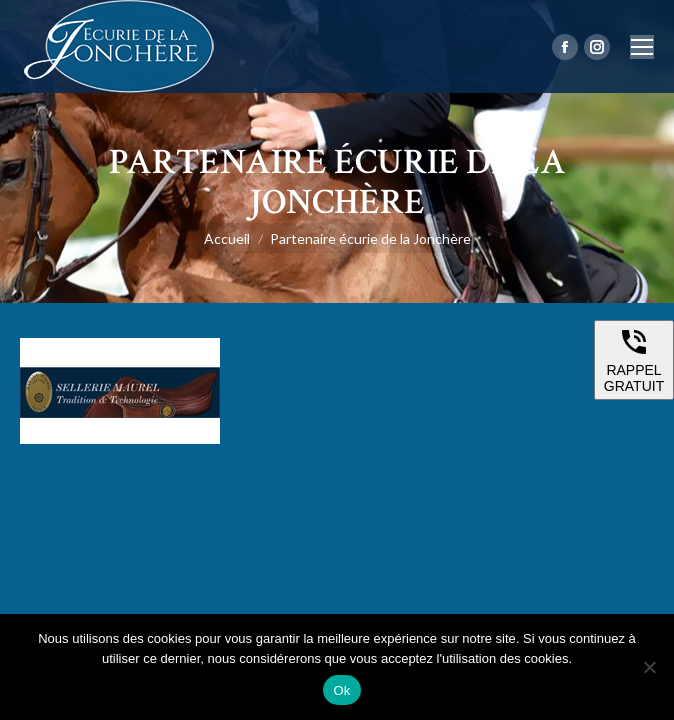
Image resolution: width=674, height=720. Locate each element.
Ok (341, 690)
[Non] (649, 667)
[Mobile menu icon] (642, 47)
